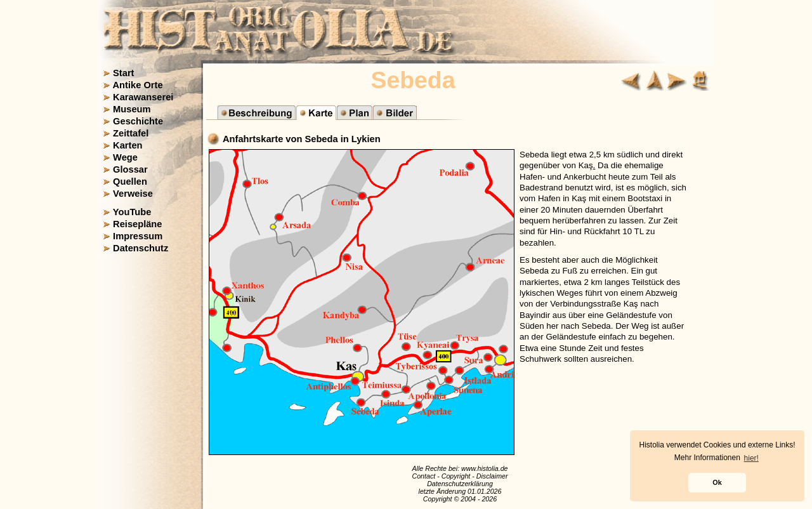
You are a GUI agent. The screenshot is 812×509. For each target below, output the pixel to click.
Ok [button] (717, 482)
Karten (128, 145)
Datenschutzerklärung (460, 484)
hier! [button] (751, 458)
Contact (423, 476)
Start (123, 73)
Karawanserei (143, 97)
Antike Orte (138, 85)
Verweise (133, 194)
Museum (132, 109)
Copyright (456, 476)
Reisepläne (137, 224)
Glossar (130, 169)
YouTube (132, 212)
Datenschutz (141, 248)
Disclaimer (492, 476)
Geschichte (138, 121)
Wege (125, 157)
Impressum (138, 236)
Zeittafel (131, 133)
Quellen (130, 182)
